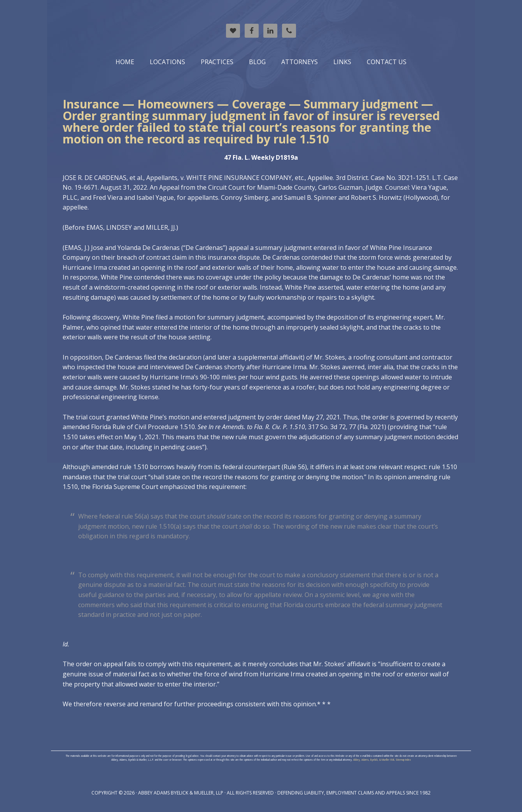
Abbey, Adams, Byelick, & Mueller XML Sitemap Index (382, 760)
